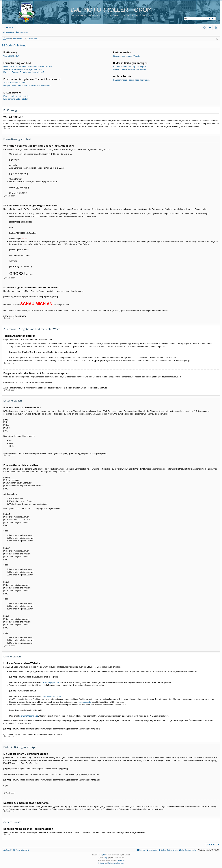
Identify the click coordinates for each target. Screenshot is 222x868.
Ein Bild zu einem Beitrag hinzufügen (129, 67)
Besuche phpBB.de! (51, 682)
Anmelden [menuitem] (211, 28)
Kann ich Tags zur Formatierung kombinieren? (24, 72)
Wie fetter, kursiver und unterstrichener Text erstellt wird (28, 67)
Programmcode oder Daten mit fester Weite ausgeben (27, 86)
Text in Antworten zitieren (14, 83)
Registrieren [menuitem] (216, 28)
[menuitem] (204, 28)
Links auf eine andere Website (127, 56)
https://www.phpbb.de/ (52, 696)
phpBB (103, 855)
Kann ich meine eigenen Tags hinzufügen (131, 80)
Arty (106, 858)
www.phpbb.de (84, 702)
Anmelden (10, 32)
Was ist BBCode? (11, 56)
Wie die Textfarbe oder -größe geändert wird (23, 69)
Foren (11, 27)
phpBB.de (121, 860)
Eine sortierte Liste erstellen (16, 99)
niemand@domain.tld (29, 716)
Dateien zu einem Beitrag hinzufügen (130, 69)
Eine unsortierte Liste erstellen (17, 96)
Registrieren (23, 32)
